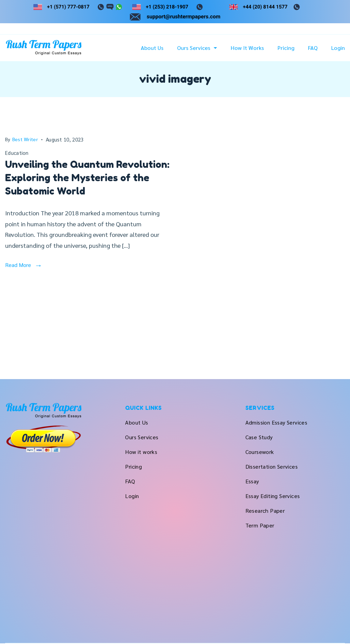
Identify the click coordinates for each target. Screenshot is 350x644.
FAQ (313, 48)
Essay (252, 481)
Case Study (259, 437)
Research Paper (265, 511)
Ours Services (197, 48)
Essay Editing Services (273, 496)
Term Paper (260, 525)
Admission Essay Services (277, 422)
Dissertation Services (272, 466)
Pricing (286, 48)
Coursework (260, 452)
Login (338, 48)
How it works (247, 48)
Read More (18, 265)
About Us (152, 48)
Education (17, 153)
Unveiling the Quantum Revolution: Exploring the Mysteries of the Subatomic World (87, 178)
